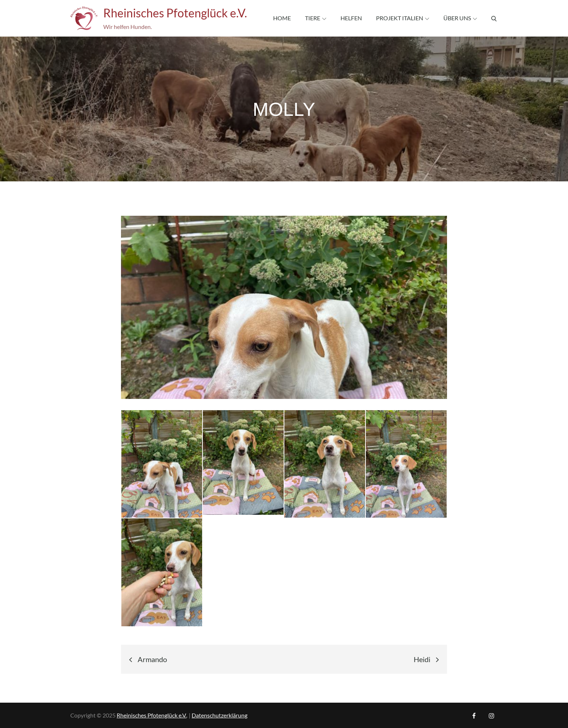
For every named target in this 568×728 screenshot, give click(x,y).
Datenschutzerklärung (220, 715)
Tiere (316, 18)
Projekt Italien (403, 18)
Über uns (460, 18)
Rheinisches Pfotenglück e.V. (175, 13)
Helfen (351, 18)
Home (282, 18)
